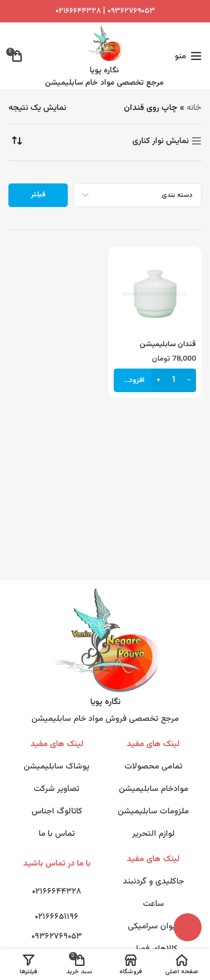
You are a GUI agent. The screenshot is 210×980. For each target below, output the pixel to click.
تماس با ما (57, 834)
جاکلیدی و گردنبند (153, 882)
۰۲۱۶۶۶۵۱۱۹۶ (57, 917)
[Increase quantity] (158, 380)
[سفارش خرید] (17, 141)
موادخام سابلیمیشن (153, 789)
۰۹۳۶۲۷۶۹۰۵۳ (57, 937)
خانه (194, 108)
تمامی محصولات (153, 767)
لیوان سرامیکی (153, 926)
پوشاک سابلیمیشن (57, 767)
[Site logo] (104, 43)
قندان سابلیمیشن (168, 344)
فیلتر (38, 195)
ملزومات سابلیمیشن (153, 811)
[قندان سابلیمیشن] (155, 294)
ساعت (153, 904)
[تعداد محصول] (174, 380)
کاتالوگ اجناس (57, 811)
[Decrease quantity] (189, 380)
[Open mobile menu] (188, 56)
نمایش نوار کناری (160, 141)
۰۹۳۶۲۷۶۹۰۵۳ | (128, 11)
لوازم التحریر (153, 834)
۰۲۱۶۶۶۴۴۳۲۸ (78, 11)
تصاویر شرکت (57, 789)
